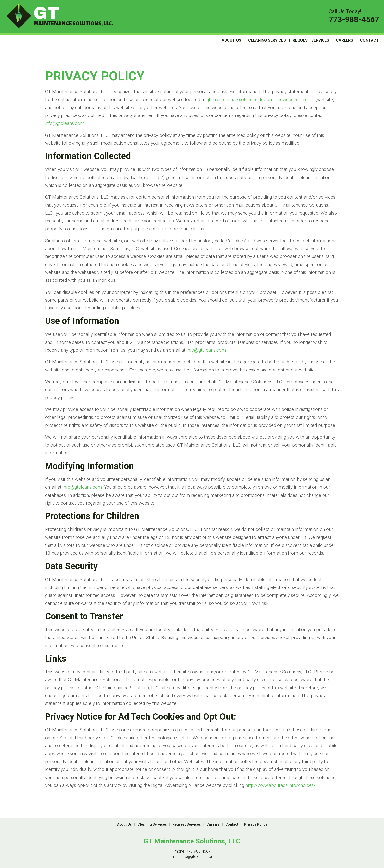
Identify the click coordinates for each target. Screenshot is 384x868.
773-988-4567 (354, 19)
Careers (345, 40)
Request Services (311, 40)
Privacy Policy (256, 824)
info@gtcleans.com (65, 123)
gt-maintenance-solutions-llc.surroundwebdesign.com (260, 99)
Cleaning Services (267, 40)
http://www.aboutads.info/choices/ (281, 785)
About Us (231, 40)
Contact (369, 40)
